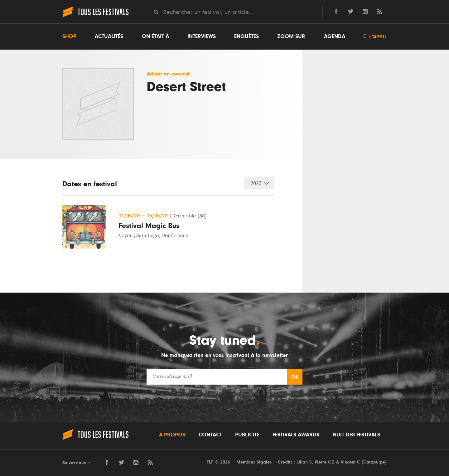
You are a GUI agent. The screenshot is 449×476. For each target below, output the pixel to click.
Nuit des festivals (356, 435)
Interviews (202, 36)
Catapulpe (374, 462)
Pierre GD (325, 462)
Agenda (335, 36)
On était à (155, 36)
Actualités (109, 36)
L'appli (375, 37)
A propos (172, 435)
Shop (69, 36)
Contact (210, 435)
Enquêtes (246, 36)
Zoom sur (291, 36)
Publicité (247, 435)
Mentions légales (254, 462)
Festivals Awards (296, 435)
